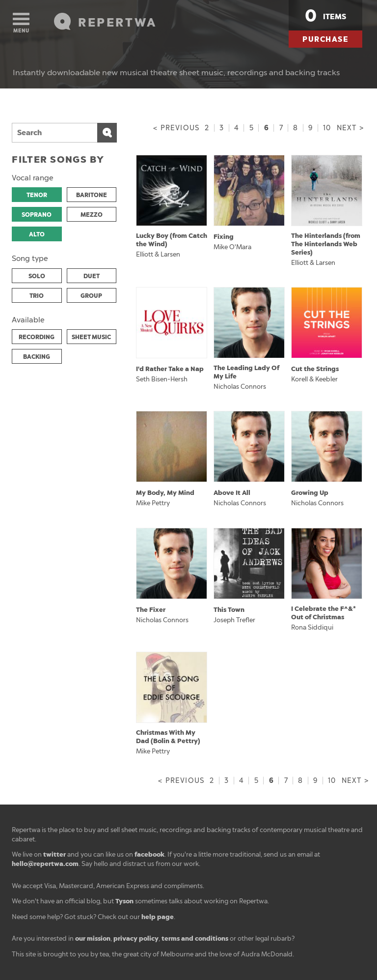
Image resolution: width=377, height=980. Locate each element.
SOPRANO (37, 215)
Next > (350, 128)
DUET (92, 276)
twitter (54, 854)
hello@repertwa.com (45, 864)
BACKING (37, 357)
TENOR (37, 195)
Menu (21, 23)
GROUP (91, 296)
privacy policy (136, 938)
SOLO (37, 276)
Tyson (124, 901)
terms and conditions (195, 938)
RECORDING (37, 337)
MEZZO (92, 215)
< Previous (176, 128)
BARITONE (92, 195)
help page (158, 917)
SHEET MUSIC (91, 337)
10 (327, 128)
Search (107, 133)
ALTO (37, 234)
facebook (149, 854)
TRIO (37, 296)
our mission (93, 938)
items (325, 16)
